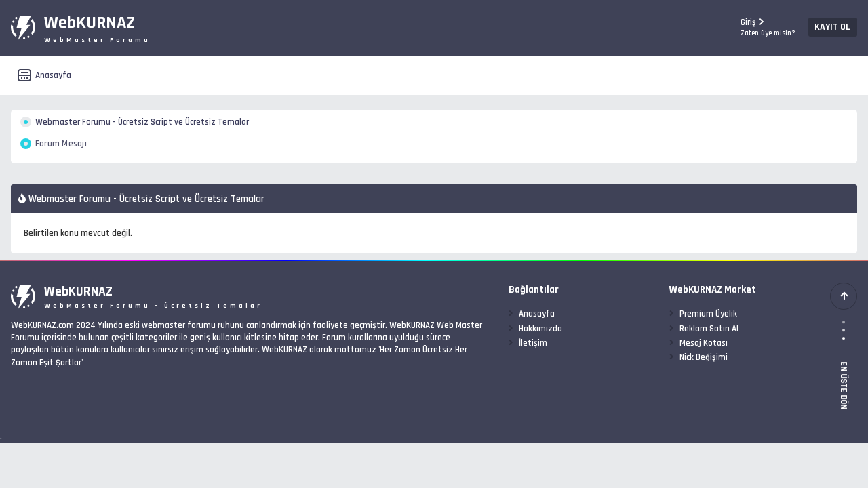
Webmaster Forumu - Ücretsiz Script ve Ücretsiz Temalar (185, 125)
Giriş (735, 27)
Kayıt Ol (800, 27)
